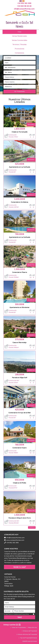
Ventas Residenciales (19, 36)
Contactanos (19, 53)
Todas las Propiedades (19, 628)
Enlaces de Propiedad (30, 631)
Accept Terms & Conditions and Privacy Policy (16, 614)
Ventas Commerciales (20, 40)
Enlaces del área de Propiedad (27, 634)
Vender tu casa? (19, 567)
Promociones (20, 49)
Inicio (19, 32)
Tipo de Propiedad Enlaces (29, 638)
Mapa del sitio (33, 628)
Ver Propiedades (19, 91)
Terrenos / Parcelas (20, 44)
